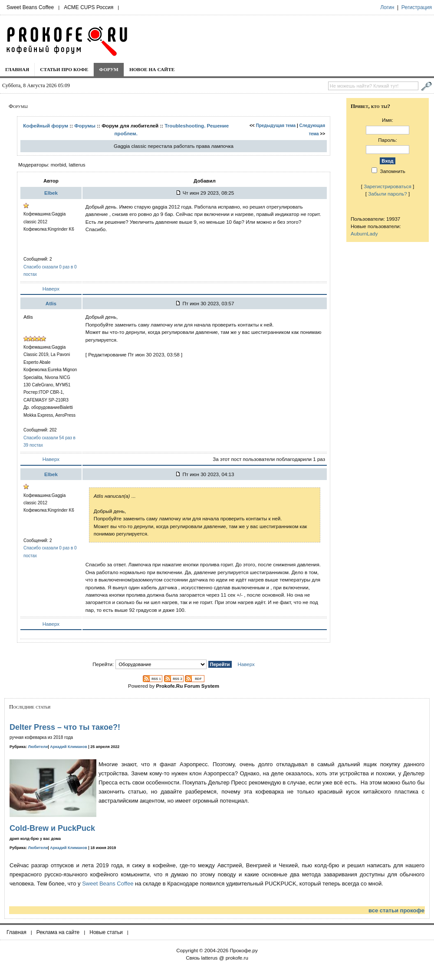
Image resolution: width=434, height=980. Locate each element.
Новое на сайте (152, 69)
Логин (387, 7)
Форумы (85, 126)
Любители (38, 747)
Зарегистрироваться (388, 186)
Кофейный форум (46, 126)
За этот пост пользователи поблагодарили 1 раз (269, 459)
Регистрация (417, 7)
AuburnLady (364, 234)
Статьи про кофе (64, 69)
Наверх (51, 289)
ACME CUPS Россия (89, 7)
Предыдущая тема (276, 126)
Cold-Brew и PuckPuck (52, 828)
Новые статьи (106, 932)
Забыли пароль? (388, 194)
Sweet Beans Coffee (30, 7)
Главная (17, 69)
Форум (109, 69)
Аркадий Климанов (69, 747)
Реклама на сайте (58, 932)
